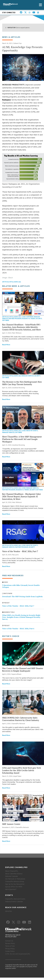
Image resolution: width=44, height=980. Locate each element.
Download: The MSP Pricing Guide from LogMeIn (22, 596)
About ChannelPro (12, 871)
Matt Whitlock (17, 333)
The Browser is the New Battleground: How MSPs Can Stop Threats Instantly (22, 383)
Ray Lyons (16, 555)
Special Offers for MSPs (14, 887)
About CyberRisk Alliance (14, 874)
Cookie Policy (10, 951)
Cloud (24, 317)
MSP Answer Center (11, 824)
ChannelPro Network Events (15, 899)
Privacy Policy (10, 949)
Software (6, 320)
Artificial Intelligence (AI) (12, 282)
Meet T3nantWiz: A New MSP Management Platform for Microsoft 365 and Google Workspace (22, 439)
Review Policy (10, 943)
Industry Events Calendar (14, 901)
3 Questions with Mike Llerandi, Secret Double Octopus (21, 586)
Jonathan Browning (19, 388)
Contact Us (9, 941)
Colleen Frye (17, 43)
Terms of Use (10, 946)
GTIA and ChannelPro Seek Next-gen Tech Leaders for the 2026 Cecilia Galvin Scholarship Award (22, 770)
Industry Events (32, 431)
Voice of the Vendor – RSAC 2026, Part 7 (20, 551)
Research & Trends (29, 319)
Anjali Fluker (17, 776)
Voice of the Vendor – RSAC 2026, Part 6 (18, 629)
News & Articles (11, 37)
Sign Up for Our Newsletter (15, 884)
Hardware (30, 317)
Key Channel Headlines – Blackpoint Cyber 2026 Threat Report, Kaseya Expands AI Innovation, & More (22, 496)
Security (39, 319)
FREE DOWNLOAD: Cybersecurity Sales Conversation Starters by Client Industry (21, 719)
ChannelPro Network (18, 724)
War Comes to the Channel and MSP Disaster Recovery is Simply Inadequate (23, 670)
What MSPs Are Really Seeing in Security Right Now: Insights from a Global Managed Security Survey (21, 617)
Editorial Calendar (12, 876)
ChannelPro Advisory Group (15, 881)
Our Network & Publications (15, 879)
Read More (6, 345)
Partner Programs (15, 319)
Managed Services (28, 376)
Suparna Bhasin (16, 674)
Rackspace (6, 100)
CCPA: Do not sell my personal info (18, 954)
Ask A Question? (11, 889)
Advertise (9, 911)
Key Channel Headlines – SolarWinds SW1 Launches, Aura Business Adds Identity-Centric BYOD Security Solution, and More (22, 327)
